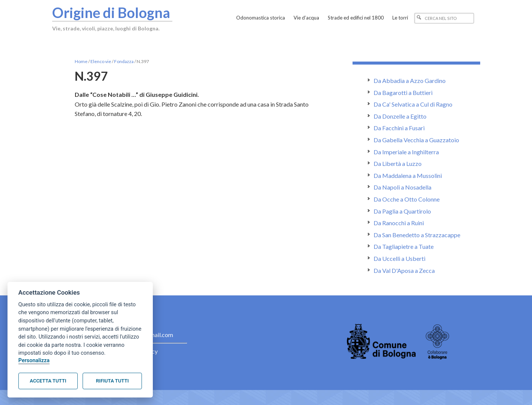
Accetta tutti (48, 381)
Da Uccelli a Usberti (399, 258)
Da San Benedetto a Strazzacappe (417, 235)
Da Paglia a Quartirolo (402, 211)
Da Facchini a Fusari (399, 128)
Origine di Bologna (111, 12)
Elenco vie (101, 61)
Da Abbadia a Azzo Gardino (410, 81)
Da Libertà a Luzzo (398, 163)
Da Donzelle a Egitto (400, 116)
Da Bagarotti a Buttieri (403, 93)
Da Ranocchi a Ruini (399, 223)
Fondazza (124, 61)
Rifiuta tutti (112, 381)
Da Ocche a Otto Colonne (407, 199)
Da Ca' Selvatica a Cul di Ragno (413, 104)
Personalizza (34, 361)
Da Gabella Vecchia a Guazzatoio (416, 140)
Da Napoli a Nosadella (402, 187)
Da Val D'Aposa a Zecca (404, 270)
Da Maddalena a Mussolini (408, 175)
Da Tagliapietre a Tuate (404, 246)
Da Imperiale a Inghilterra (406, 152)
